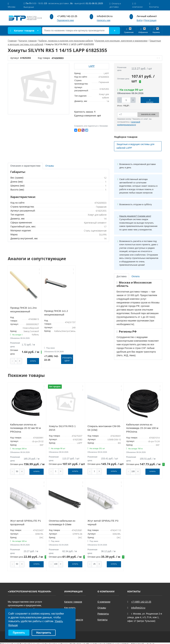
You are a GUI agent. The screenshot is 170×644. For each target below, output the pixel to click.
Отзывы (102, 606)
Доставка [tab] (122, 276)
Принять (19, 633)
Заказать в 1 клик (148, 114)
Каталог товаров (22, 31)
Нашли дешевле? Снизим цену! (135, 216)
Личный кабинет (147, 16)
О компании (104, 600)
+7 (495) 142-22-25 (67, 16)
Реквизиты (103, 612)
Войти (140, 20)
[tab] (50, 166)
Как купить (70, 606)
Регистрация (150, 20)
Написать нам (104, 20)
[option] (39, 89)
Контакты (102, 618)
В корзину (150, 101)
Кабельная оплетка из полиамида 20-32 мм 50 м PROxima (25, 427)
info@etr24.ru (105, 16)
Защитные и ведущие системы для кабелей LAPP (135, 146)
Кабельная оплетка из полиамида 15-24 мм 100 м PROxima (142, 427)
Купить (33, 361)
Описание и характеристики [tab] (25, 166)
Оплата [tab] (135, 276)
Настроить (44, 633)
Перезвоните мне (65, 20)
